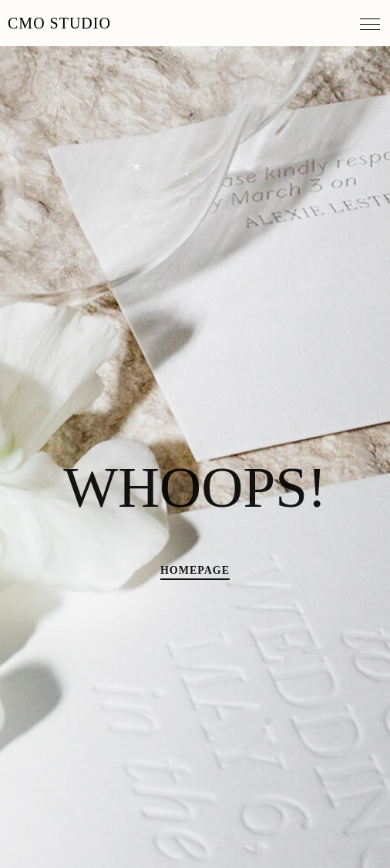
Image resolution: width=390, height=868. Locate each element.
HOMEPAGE (195, 570)
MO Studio (59, 23)
